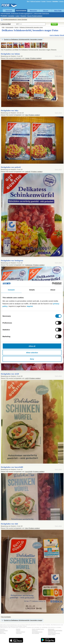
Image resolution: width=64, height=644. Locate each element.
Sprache (61, 1)
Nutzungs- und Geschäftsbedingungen (54, 632)
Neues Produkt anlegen (35, 16)
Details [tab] (32, 290)
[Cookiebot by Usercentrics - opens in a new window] (52, 284)
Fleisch (17, 27)
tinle (27, 528)
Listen (18, 16)
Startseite (9, 11)
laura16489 (29, 472)
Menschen (33, 11)
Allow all (32, 346)
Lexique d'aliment (21, 632)
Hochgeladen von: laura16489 (12, 467)
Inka (27, 115)
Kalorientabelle (21, 11)
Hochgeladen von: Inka (10, 111)
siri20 (27, 378)
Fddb (3, 27)
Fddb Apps (19, 633)
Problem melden (36, 58)
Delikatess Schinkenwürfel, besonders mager (31, 27)
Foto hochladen (6, 617)
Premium (49, 1)
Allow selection (32, 352)
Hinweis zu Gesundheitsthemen (37, 631)
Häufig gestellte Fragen (38, 629)
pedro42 (28, 172)
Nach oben (58, 56)
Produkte (4, 16)
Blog (28, 1)
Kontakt (43, 1)
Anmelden (55, 1)
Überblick (2, 629)
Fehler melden (52, 634)
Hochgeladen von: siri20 (10, 374)
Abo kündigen (36, 633)
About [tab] (53, 290)
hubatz (27, 58)
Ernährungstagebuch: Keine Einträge (15, 19)
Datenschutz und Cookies (55, 630)
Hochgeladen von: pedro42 (11, 167)
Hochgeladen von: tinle (9, 524)
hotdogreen (29, 265)
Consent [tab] (11, 290)
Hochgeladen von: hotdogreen (12, 261)
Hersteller (11, 16)
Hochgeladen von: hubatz (10, 54)
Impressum (51, 629)
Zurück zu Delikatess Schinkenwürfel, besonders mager (23, 39)
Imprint (30, 306)
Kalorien (18, 629)
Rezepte (23, 16)
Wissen (46, 11)
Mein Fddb (58, 11)
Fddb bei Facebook (35, 1)
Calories (18, 630)
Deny (32, 359)
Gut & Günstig (54, 35)
